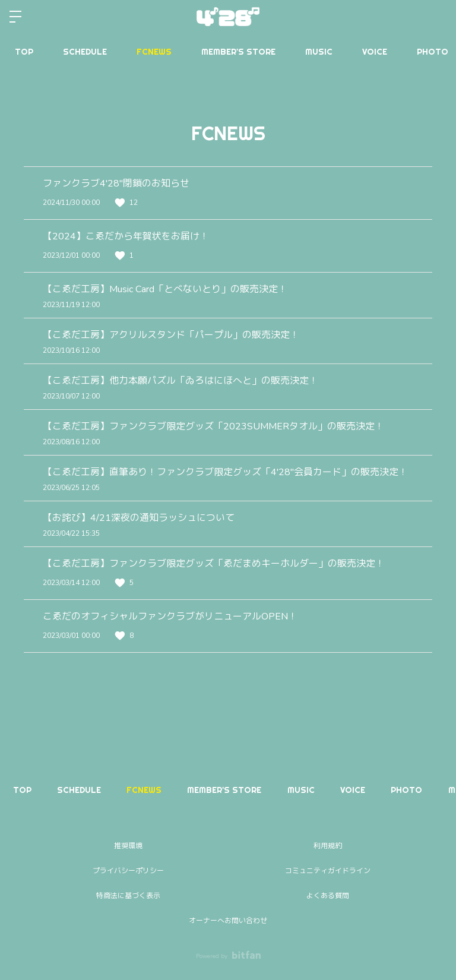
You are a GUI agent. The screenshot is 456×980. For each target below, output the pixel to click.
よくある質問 (328, 896)
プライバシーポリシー (128, 871)
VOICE (375, 52)
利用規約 (328, 846)
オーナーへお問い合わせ (228, 921)
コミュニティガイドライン (328, 871)
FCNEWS (154, 52)
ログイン (437, 17)
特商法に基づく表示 (128, 896)
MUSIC (319, 52)
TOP (24, 52)
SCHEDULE (85, 52)
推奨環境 (128, 846)
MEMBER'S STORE (238, 52)
